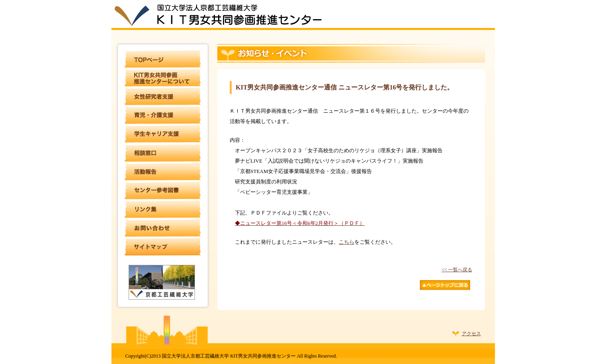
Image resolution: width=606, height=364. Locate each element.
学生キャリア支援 (163, 134)
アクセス (471, 334)
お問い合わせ (163, 228)
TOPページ (163, 59)
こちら (347, 242)
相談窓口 (163, 153)
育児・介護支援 (163, 115)
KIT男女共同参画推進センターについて (163, 78)
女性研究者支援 (163, 97)
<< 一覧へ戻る (457, 270)
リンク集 (163, 209)
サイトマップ (163, 247)
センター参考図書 (163, 191)
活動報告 (163, 172)
